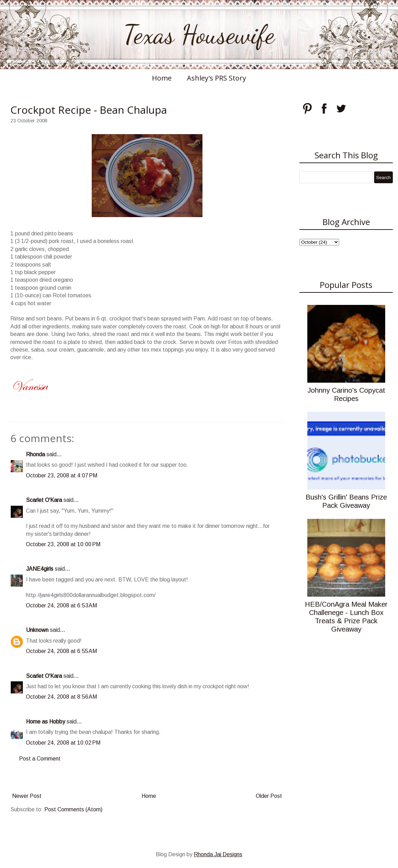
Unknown (37, 630)
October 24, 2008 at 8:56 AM (61, 697)
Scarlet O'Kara (44, 500)
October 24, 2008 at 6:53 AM (61, 605)
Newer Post (27, 796)
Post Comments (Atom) (73, 809)
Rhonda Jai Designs (218, 854)
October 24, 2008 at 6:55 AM (61, 651)
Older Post (269, 796)
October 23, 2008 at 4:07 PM (62, 475)
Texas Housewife (199, 35)
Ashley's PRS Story (216, 78)
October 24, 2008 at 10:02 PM (63, 743)
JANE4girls (40, 569)
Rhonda (35, 454)
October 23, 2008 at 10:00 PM (63, 544)
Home (162, 78)
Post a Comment (40, 759)
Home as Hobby (46, 722)
